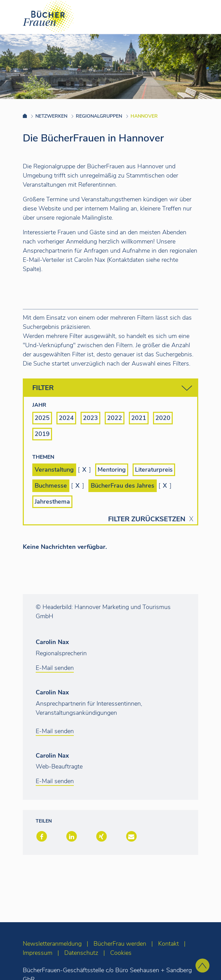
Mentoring (112, 470)
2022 (115, 418)
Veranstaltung (54, 470)
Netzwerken (51, 116)
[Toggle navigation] (205, 17)
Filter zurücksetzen (147, 519)
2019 (42, 434)
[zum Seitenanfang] (202, 966)
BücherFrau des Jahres (123, 486)
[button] (41, 837)
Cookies (121, 953)
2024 (66, 418)
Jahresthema (52, 502)
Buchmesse (51, 486)
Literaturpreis (154, 470)
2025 (42, 418)
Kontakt (168, 944)
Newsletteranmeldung (52, 944)
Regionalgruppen (99, 116)
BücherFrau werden (120, 944)
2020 (163, 418)
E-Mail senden (55, 668)
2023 (90, 418)
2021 (139, 418)
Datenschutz (81, 953)
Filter (112, 388)
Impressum (38, 953)
